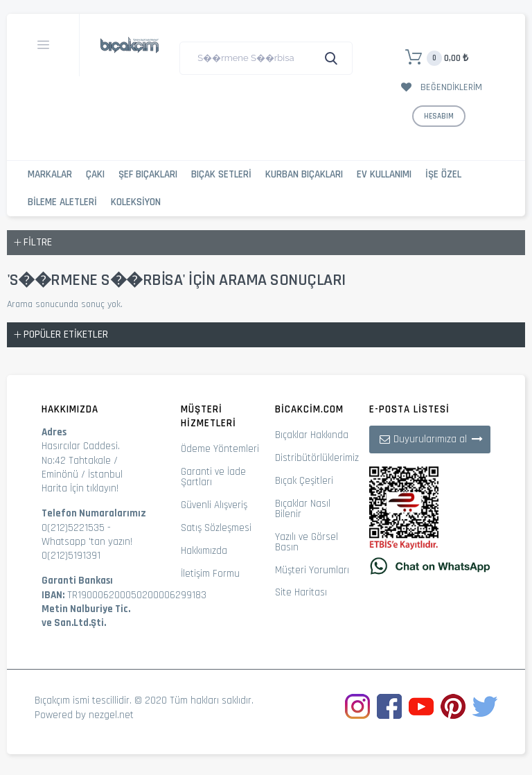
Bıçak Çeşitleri (304, 481)
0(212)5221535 (73, 528)
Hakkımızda (204, 551)
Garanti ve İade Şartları (213, 477)
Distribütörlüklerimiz (317, 458)
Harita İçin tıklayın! (80, 488)
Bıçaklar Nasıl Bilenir (303, 509)
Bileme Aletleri (62, 202)
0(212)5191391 (71, 556)
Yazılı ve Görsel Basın (307, 542)
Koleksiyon (136, 202)
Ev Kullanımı (384, 174)
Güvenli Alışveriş (214, 505)
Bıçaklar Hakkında (312, 435)
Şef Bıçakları (148, 174)
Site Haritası (301, 592)
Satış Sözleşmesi (216, 528)
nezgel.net (111, 715)
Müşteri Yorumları (312, 570)
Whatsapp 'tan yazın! (87, 542)
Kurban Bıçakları (304, 174)
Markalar (50, 174)
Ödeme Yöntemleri (220, 449)
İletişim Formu (210, 574)
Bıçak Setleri (221, 174)
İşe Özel (443, 174)
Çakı (95, 174)
